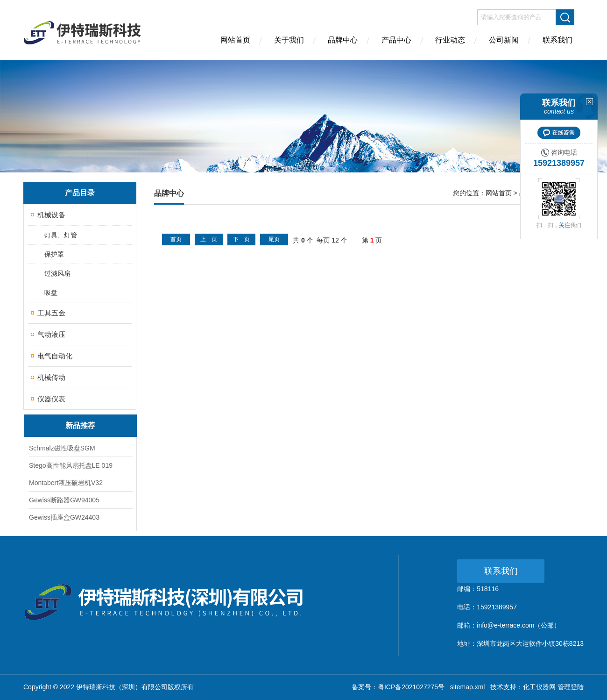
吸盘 (51, 293)
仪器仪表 (51, 399)
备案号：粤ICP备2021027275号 (398, 687)
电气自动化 (55, 356)
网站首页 (235, 40)
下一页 (241, 239)
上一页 (209, 239)
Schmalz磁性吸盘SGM (62, 448)
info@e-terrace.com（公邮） (519, 625)
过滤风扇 (57, 273)
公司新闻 (504, 40)
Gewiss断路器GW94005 (64, 500)
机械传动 (51, 377)
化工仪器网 (539, 687)
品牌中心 (343, 40)
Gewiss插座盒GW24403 (64, 517)
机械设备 (51, 215)
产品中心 (396, 40)
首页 (176, 239)
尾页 (274, 239)
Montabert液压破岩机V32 (66, 483)
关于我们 (289, 40)
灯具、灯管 (61, 235)
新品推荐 (80, 425)
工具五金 (51, 313)
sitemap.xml (468, 687)
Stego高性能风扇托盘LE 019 (71, 465)
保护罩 (54, 254)
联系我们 (558, 40)
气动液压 (51, 334)
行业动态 (450, 40)
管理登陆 (571, 687)
